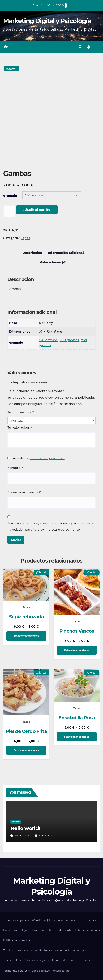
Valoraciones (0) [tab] (53, 262)
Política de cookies (87, 930)
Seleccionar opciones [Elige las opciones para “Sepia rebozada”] (26, 636)
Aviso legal (21, 930)
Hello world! (25, 828)
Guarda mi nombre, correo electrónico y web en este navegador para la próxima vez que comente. (51, 526)
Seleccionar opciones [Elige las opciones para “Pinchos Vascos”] (77, 650)
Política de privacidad (17, 940)
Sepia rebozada (26, 617)
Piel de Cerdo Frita (26, 731)
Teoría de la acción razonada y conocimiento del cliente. (41, 960)
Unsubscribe (61, 971)
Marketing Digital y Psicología (47, 21)
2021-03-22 (23, 836)
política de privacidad (47, 458)
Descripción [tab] (32, 253)
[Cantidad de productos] (9, 211)
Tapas (26, 238)
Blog (34, 930)
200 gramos (69, 340)
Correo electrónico (24, 492)
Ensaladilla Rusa (77, 718)
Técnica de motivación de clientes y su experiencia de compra (44, 950)
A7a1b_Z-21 (44, 836)
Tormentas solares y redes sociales (26, 971)
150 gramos (48, 340)
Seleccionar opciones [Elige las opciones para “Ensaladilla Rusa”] (77, 737)
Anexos (16, 822)
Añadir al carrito (37, 210)
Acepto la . (39, 458)
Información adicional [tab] (66, 253)
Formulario (48, 930)
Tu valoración (20, 427)
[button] (80, 47)
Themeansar (88, 920)
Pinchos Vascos (77, 631)
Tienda (86, 960)
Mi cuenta (65, 930)
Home (7, 930)
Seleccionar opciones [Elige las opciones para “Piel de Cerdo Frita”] (26, 750)
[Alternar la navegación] (96, 47)
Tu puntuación (21, 412)
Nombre (15, 468)
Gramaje (10, 196)
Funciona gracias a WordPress (27, 920)
